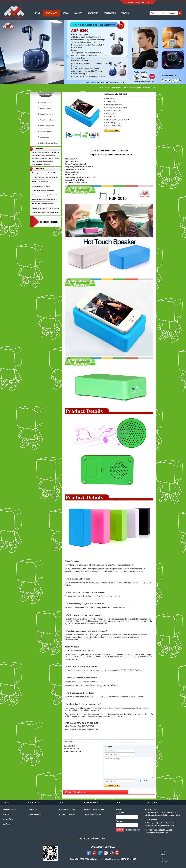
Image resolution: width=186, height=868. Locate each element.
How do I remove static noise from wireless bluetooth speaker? (52, 199)
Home (101, 87)
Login (120, 830)
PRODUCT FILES (34, 802)
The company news (67, 814)
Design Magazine (35, 814)
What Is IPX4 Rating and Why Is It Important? (47, 177)
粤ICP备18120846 (128, 859)
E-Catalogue (33, 809)
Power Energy (45, 137)
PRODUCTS (51, 13)
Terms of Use (8, 819)
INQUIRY (78, 13)
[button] (85, 82)
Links (163, 851)
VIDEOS (125, 13)
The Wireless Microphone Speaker (43, 190)
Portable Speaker (128, 87)
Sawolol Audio (45, 102)
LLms (163, 858)
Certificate (7, 814)
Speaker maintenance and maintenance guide (47, 212)
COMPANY (7, 802)
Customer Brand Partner (94, 809)
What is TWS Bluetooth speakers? (43, 204)
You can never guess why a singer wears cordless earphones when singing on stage (59, 208)
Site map (164, 855)
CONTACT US (110, 13)
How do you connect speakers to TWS (44, 173)
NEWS (65, 13)
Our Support (7, 824)
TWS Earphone (46, 131)
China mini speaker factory (96, 838)
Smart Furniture (46, 114)
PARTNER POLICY (92, 802)
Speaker (71, 741)
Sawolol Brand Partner (93, 814)
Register (119, 809)
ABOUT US (93, 13)
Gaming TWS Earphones (40, 182)
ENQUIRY (120, 802)
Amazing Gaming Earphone (41, 186)
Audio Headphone (47, 126)
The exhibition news (67, 809)
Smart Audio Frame (48, 120)
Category (108, 87)
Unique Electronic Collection (51, 143)
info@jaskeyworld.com (159, 833)
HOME (37, 13)
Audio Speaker (117, 87)
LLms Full (165, 862)
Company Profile (9, 809)
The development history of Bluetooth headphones (48, 195)
